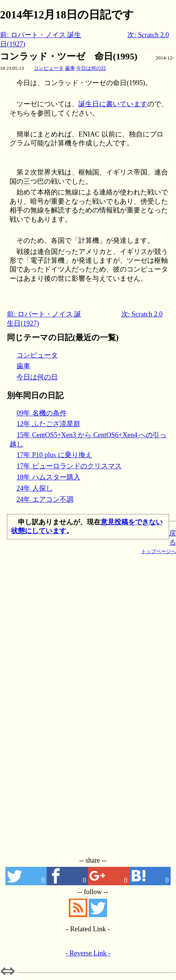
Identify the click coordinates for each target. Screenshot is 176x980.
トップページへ (159, 551)
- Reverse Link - (88, 953)
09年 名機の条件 (42, 413)
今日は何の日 (91, 68)
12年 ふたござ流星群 (48, 424)
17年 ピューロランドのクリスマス (69, 466)
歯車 (70, 68)
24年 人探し (35, 488)
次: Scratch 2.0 (148, 35)
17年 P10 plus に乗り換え (54, 455)
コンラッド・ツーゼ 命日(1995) (69, 56)
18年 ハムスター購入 (48, 477)
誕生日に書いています (113, 104)
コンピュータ (49, 68)
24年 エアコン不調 (45, 499)
